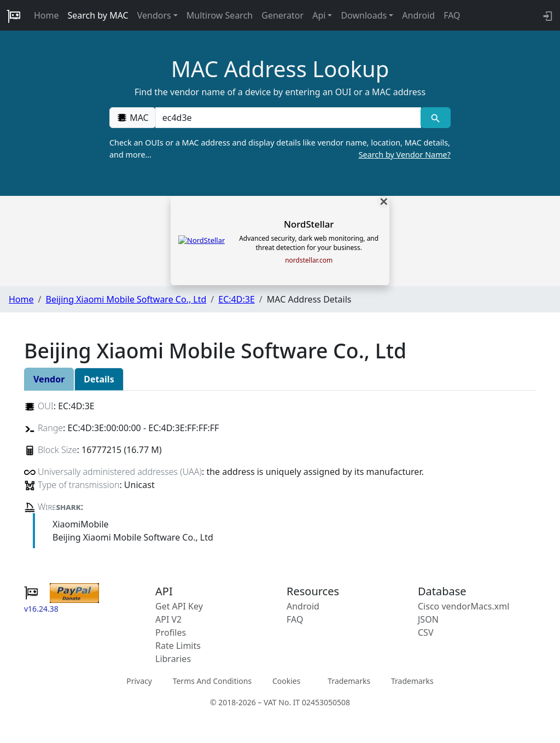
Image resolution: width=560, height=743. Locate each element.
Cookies (286, 681)
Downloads (364, 15)
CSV (426, 632)
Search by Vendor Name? (405, 155)
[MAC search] (436, 118)
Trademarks (349, 681)
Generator (282, 15)
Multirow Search (220, 15)
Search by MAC (98, 15)
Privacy (139, 681)
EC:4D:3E (236, 299)
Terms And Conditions (212, 681)
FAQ (452, 15)
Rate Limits (178, 646)
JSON (428, 619)
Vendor (49, 379)
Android (418, 15)
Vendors (154, 15)
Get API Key (179, 606)
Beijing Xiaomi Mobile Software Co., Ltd (126, 299)
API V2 (168, 619)
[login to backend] (547, 15)
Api (319, 15)
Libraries (173, 659)
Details (99, 379)
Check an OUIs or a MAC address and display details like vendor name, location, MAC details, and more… (280, 149)
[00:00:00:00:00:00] (288, 118)
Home (46, 15)
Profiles (171, 632)
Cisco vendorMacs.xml (463, 606)
